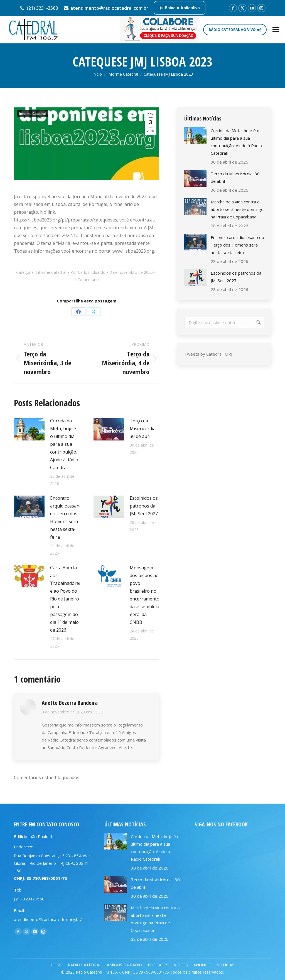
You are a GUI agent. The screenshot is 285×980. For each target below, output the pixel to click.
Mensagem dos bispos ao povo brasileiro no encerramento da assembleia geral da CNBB (145, 595)
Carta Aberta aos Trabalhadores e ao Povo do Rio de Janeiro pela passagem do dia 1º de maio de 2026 (66, 599)
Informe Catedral (32, 114)
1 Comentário (86, 280)
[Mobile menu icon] (276, 30)
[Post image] (29, 429)
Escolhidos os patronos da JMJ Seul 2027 (144, 506)
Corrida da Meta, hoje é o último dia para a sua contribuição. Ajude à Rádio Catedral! (64, 444)
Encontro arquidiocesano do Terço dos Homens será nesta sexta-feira (66, 518)
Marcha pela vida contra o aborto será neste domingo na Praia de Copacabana (237, 209)
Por (88, 272)
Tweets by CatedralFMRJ (208, 354)
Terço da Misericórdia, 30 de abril (143, 429)
